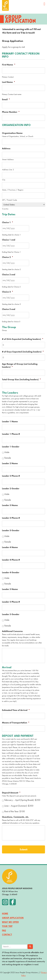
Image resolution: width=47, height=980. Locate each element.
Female (8, 458)
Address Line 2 (8, 170)
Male (7, 452)
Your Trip (7, 926)
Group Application (13, 918)
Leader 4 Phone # (11, 560)
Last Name (9, 82)
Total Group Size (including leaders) (21, 380)
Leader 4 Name (10, 547)
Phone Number (11, 112)
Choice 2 (8, 257)
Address (6, 149)
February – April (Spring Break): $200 (22, 800)
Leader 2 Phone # (11, 476)
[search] (23, 947)
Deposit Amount (11, 793)
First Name (9, 65)
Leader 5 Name (10, 589)
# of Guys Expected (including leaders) (23, 352)
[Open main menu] (44, 4)
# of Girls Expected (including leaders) (23, 339)
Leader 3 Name (10, 505)
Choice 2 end (9, 275)
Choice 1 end (9, 240)
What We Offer (10, 922)
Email (6, 99)
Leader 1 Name (10, 422)
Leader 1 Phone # (11, 434)
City (4, 180)
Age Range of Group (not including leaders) (20, 365)
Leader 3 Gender (11, 530)
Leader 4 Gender (11, 572)
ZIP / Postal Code (10, 200)
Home (5, 914)
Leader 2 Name (10, 463)
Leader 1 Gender (11, 447)
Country (5, 209)
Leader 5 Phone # (11, 602)
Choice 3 (8, 292)
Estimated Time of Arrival (16, 710)
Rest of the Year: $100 (15, 811)
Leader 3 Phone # (11, 518)
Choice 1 (8, 222)
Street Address (8, 159)
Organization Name (12, 133)
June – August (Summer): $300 (19, 806)
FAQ (4, 931)
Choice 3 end (9, 309)
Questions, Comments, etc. (15, 817)
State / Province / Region (13, 190)
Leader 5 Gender (11, 614)
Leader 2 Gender (11, 489)
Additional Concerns (12, 631)
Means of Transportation (16, 723)
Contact (7, 935)
